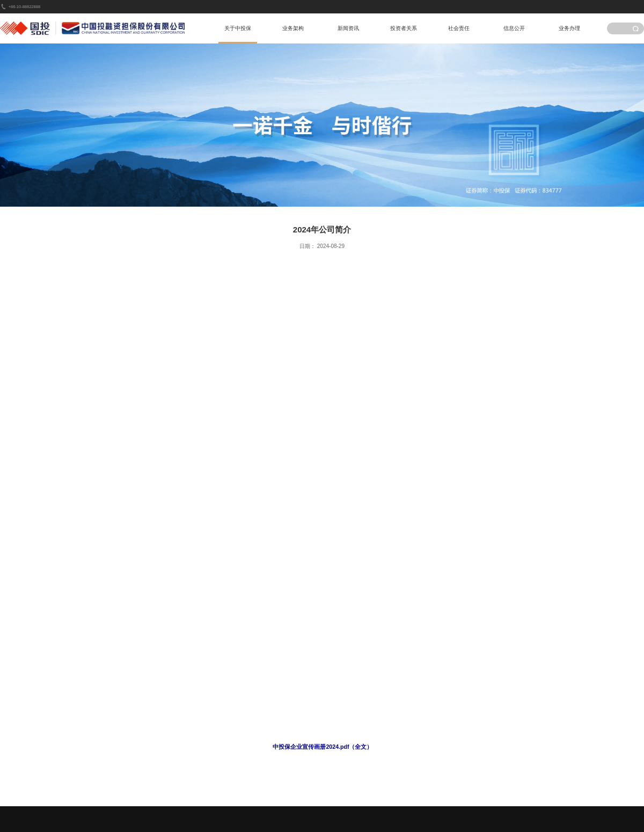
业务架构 (293, 28)
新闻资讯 (348, 28)
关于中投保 (238, 28)
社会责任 (459, 28)
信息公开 (514, 28)
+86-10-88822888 (24, 7)
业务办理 (569, 28)
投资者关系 (404, 28)
